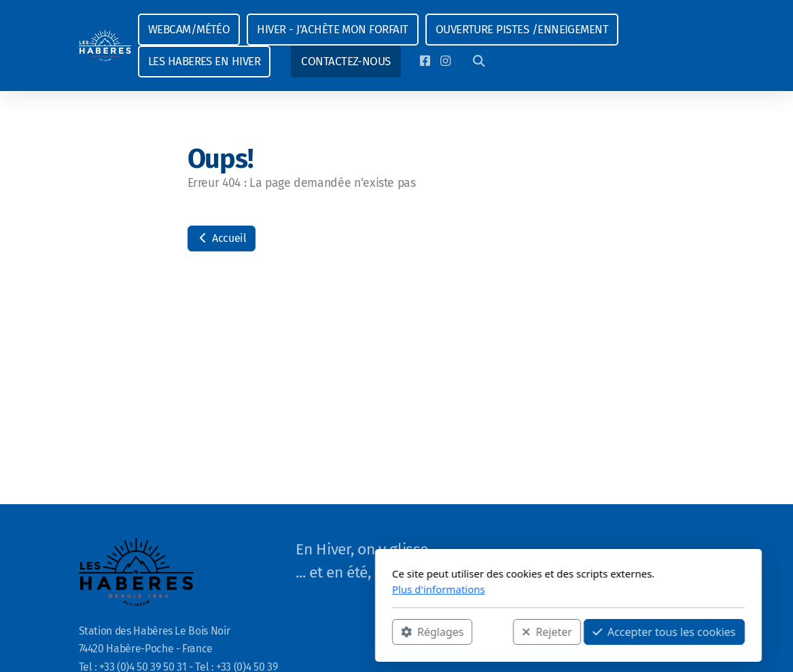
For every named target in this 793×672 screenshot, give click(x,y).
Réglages (260, 632)
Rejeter (376, 632)
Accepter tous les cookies (492, 632)
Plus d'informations (267, 589)
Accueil (222, 238)
